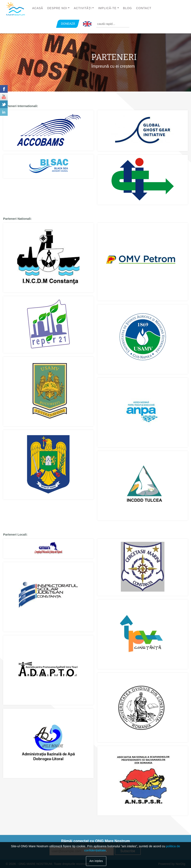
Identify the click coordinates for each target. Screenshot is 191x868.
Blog (128, 8)
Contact (144, 8)
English (87, 24)
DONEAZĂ (68, 24)
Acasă (38, 8)
